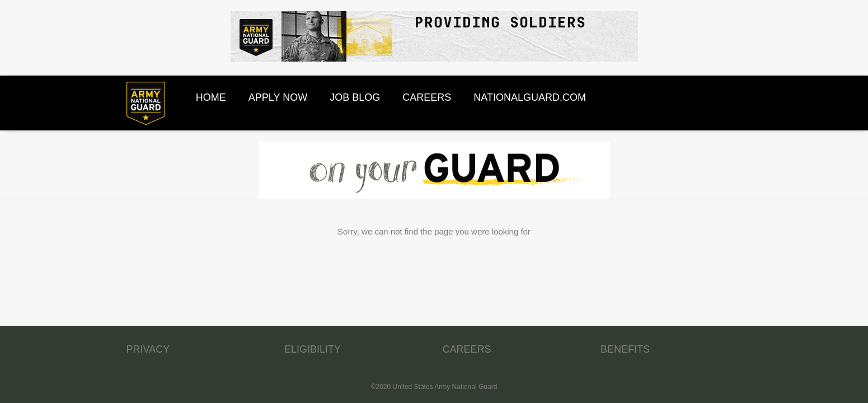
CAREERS (467, 349)
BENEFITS (625, 349)
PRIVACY (148, 349)
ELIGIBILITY (313, 349)
